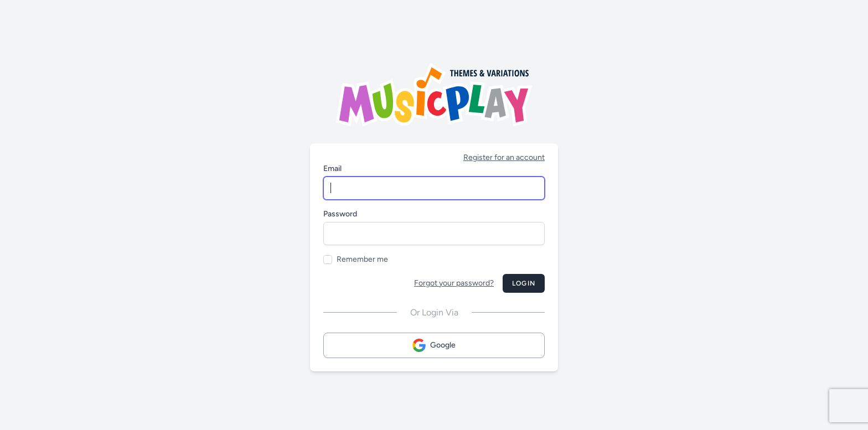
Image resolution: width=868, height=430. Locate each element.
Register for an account (504, 157)
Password (340, 214)
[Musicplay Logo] (434, 95)
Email (332, 169)
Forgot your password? (454, 283)
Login (524, 283)
